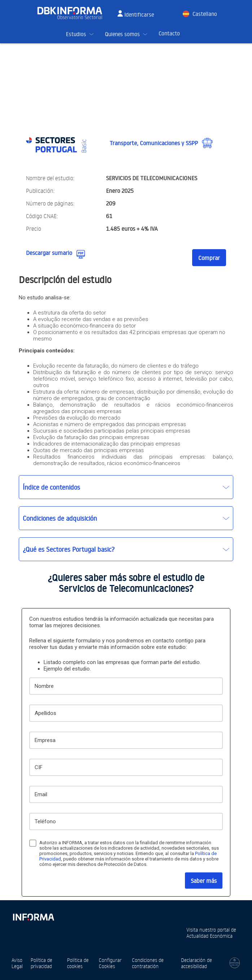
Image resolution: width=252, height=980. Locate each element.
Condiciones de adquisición (60, 518)
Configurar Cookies (110, 963)
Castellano (205, 14)
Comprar (209, 258)
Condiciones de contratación (148, 963)
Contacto (169, 33)
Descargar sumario (49, 253)
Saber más (204, 881)
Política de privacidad (41, 963)
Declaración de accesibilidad (196, 963)
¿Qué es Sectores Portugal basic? (69, 549)
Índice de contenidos (51, 487)
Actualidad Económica (209, 936)
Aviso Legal (17, 963)
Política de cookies (78, 963)
